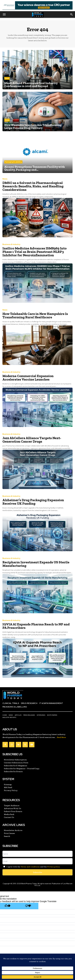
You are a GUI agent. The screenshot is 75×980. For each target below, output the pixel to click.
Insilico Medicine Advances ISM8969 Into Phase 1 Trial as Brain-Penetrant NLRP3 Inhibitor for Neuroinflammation (34, 252)
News (7, 78)
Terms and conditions (30, 867)
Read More (61, 737)
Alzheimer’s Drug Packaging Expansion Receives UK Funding (33, 502)
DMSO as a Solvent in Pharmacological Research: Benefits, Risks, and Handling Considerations (33, 186)
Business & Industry (11, 244)
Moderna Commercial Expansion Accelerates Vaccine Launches (28, 378)
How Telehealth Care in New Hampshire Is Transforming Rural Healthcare (35, 315)
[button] (4, 14)
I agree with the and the (31, 867)
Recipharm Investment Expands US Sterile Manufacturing (36, 564)
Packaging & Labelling (13, 162)
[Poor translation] (28, 906)
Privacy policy (53, 867)
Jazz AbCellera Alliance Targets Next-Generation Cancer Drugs (32, 440)
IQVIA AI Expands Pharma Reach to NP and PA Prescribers (36, 626)
